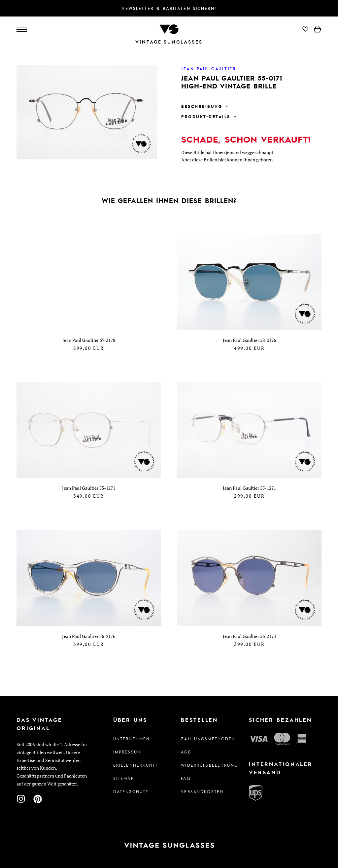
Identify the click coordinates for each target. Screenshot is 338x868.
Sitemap (124, 778)
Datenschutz (131, 791)
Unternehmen (132, 739)
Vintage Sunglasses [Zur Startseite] (169, 42)
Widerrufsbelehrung (203, 765)
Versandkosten (202, 791)
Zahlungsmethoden (203, 739)
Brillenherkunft (135, 765)
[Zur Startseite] (169, 29)
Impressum (127, 752)
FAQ (186, 778)
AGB (186, 752)
